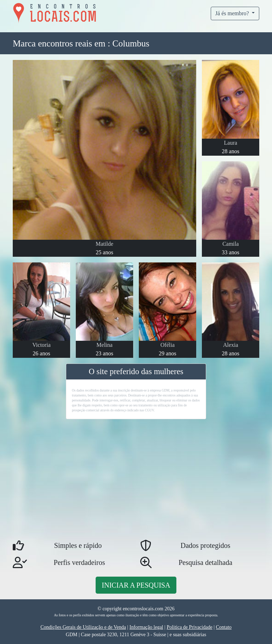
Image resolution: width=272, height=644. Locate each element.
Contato (223, 627)
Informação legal (146, 627)
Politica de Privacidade (190, 627)
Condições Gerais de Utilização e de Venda (83, 627)
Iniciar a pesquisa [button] (136, 585)
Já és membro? (233, 13)
